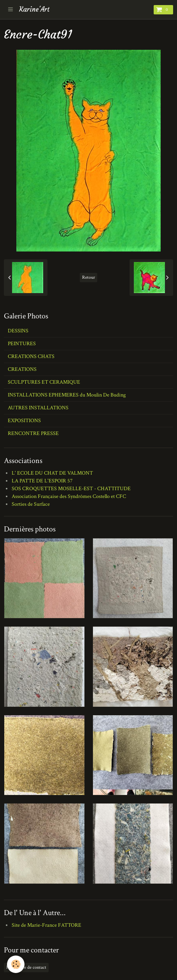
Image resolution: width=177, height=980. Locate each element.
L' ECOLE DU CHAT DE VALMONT (52, 473)
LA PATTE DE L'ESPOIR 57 (42, 481)
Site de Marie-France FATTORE (46, 925)
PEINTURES (22, 344)
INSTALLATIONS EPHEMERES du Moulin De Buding (67, 395)
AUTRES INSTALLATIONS (38, 408)
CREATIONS (22, 369)
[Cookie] (16, 964)
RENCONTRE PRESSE (33, 433)
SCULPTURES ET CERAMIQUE (44, 382)
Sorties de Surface (31, 504)
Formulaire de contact (26, 967)
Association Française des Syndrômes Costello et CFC (69, 496)
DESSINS (18, 331)
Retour (88, 277)
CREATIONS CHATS (31, 356)
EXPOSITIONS (24, 421)
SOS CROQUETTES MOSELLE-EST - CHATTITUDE (71, 489)
